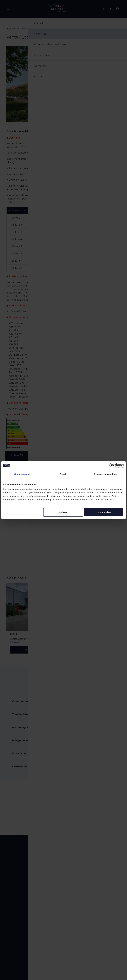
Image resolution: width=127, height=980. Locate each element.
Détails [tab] (63, 474)
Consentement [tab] (22, 474)
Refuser (63, 512)
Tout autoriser (104, 512)
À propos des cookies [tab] (105, 474)
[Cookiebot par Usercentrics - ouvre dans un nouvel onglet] (111, 465)
